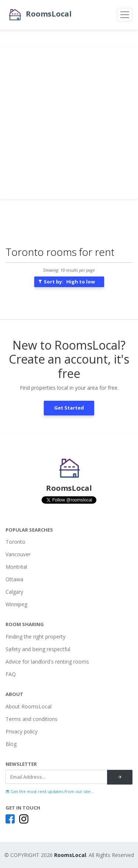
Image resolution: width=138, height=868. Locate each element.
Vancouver (18, 554)
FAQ (11, 674)
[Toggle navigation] (125, 15)
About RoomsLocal (29, 706)
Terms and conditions (31, 719)
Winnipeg (16, 604)
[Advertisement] (69, 123)
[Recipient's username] (56, 777)
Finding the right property (36, 637)
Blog (11, 744)
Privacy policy (22, 731)
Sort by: (66, 282)
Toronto (15, 542)
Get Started (69, 408)
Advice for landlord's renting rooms (47, 662)
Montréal (16, 567)
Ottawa (14, 579)
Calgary (14, 592)
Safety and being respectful (38, 649)
